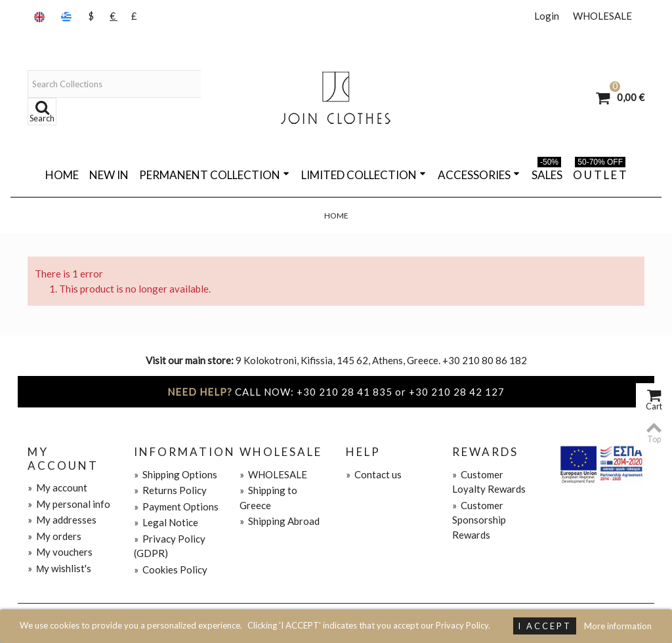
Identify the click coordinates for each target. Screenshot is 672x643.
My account (57, 487)
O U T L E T (600, 173)
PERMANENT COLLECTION (214, 175)
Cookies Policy (171, 570)
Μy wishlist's (60, 568)
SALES (547, 173)
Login (547, 16)
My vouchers (60, 552)
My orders (54, 536)
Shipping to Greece (268, 498)
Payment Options (176, 507)
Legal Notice (166, 522)
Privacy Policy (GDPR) (170, 546)
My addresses (62, 520)
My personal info (69, 504)
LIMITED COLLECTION (364, 175)
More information (618, 626)
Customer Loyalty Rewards (489, 482)
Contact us (374, 474)
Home (62, 175)
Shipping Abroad (280, 521)
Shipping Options (176, 474)
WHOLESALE (602, 16)
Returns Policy (170, 490)
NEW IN (109, 175)
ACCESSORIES (479, 175)
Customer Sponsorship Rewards (479, 520)
